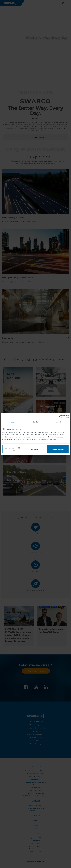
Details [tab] (36, 422)
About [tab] (59, 422)
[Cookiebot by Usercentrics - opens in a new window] (60, 416)
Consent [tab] (12, 422)
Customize (36, 449)
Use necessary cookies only (13, 449)
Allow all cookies (58, 449)
